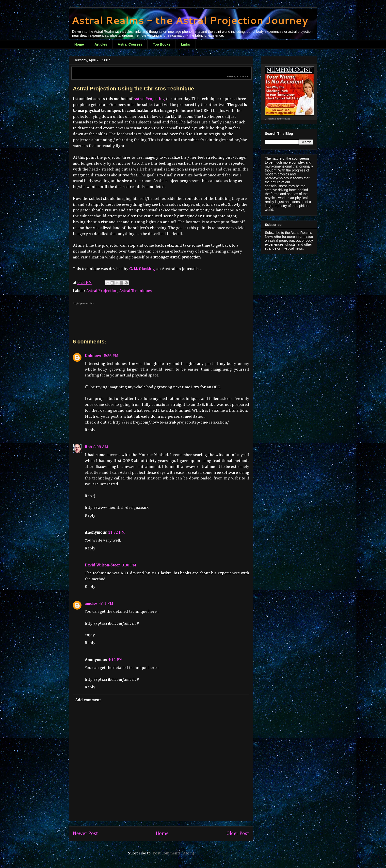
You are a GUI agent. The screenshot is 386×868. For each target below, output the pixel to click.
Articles (101, 44)
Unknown (94, 356)
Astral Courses (130, 44)
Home (79, 44)
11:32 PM (116, 533)
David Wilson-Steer (102, 565)
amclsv (91, 604)
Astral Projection (102, 291)
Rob (88, 447)
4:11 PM (106, 604)
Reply (90, 430)
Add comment (88, 700)
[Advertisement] (161, 69)
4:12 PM (115, 660)
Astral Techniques (135, 291)
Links (185, 44)
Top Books (162, 44)
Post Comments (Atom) (173, 853)
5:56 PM (111, 356)
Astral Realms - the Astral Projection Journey (190, 20)
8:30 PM (129, 565)
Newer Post (85, 834)
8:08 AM (101, 447)
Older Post (238, 834)
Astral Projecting (149, 99)
